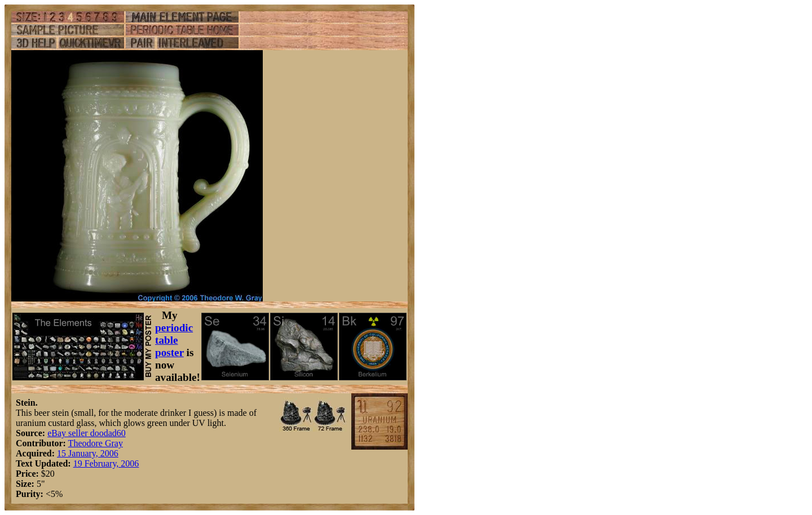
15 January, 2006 (88, 453)
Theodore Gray (96, 443)
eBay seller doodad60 (87, 433)
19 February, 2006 (106, 463)
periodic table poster (174, 340)
